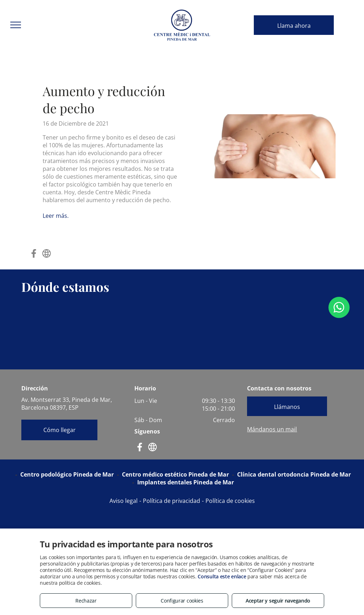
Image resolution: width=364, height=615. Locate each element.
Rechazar (86, 601)
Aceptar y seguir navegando (278, 601)
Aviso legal (124, 501)
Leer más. (56, 216)
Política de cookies (230, 501)
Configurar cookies (182, 601)
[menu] (16, 25)
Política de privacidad (172, 501)
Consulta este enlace (222, 576)
